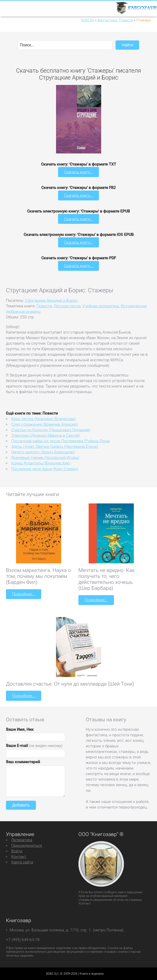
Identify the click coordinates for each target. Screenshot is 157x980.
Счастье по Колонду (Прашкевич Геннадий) (51, 430)
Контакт (19, 856)
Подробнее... (24, 594)
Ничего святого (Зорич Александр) (43, 452)
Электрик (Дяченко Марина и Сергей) (46, 435)
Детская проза (67, 306)
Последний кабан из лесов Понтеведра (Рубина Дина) (61, 441)
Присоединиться (27, 845)
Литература (22, 840)
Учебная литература (101, 306)
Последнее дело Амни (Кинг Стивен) (45, 469)
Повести (44, 306)
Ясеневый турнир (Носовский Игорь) (45, 458)
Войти (17, 851)
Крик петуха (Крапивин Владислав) (44, 419)
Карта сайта (22, 862)
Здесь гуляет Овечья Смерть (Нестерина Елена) (55, 447)
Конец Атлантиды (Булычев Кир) (41, 463)
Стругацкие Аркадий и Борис (51, 300)
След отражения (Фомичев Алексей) (45, 424)
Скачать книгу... (78, 172)
